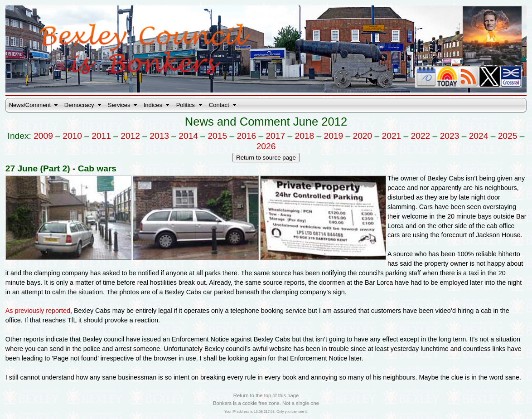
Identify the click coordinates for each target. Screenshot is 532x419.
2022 (421, 136)
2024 (479, 136)
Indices (153, 105)
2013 (159, 136)
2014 (188, 136)
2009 (43, 136)
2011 (101, 136)
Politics (186, 105)
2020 (363, 136)
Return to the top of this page (266, 395)
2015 (217, 136)
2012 (130, 136)
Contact (219, 105)
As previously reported (38, 311)
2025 (508, 136)
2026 (266, 146)
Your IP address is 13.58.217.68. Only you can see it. (266, 412)
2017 (275, 136)
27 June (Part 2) (38, 168)
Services (119, 105)
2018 (304, 136)
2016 (246, 136)
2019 (334, 136)
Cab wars (97, 168)
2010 (72, 136)
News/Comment (30, 105)
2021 (392, 136)
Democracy (79, 105)
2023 (450, 136)
